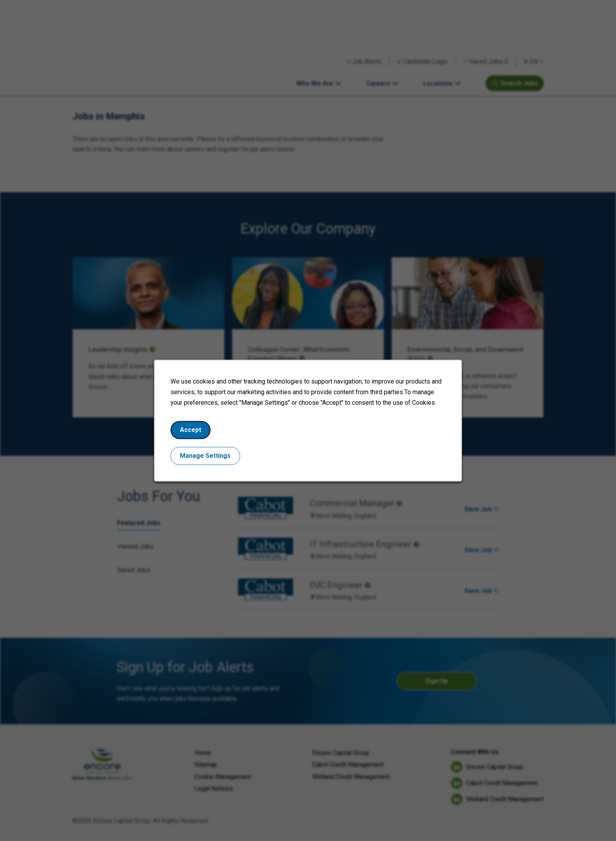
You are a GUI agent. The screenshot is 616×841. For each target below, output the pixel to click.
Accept (194, 433)
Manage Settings (209, 458)
